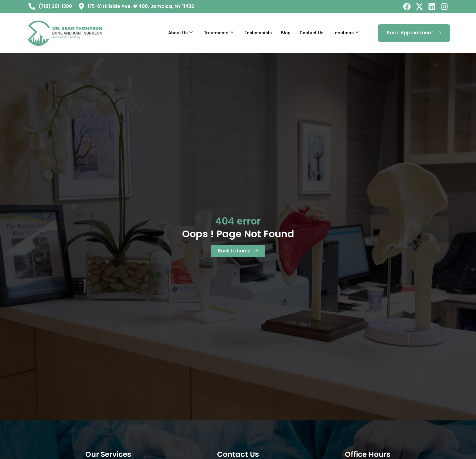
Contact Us (311, 33)
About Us (180, 33)
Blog (286, 33)
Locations (346, 33)
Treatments (219, 33)
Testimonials (258, 33)
